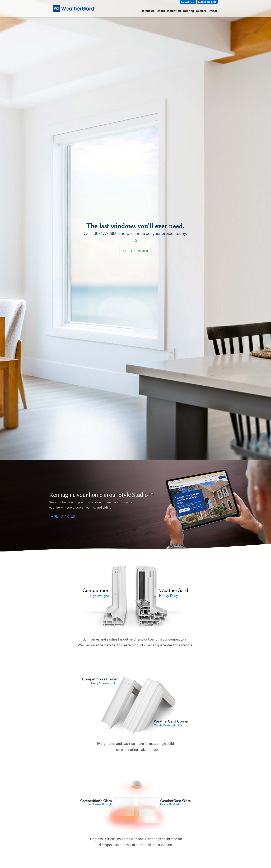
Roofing (189, 11)
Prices (213, 11)
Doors (161, 11)
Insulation (174, 11)
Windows (148, 11)
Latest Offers (188, 2)
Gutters (201, 11)
